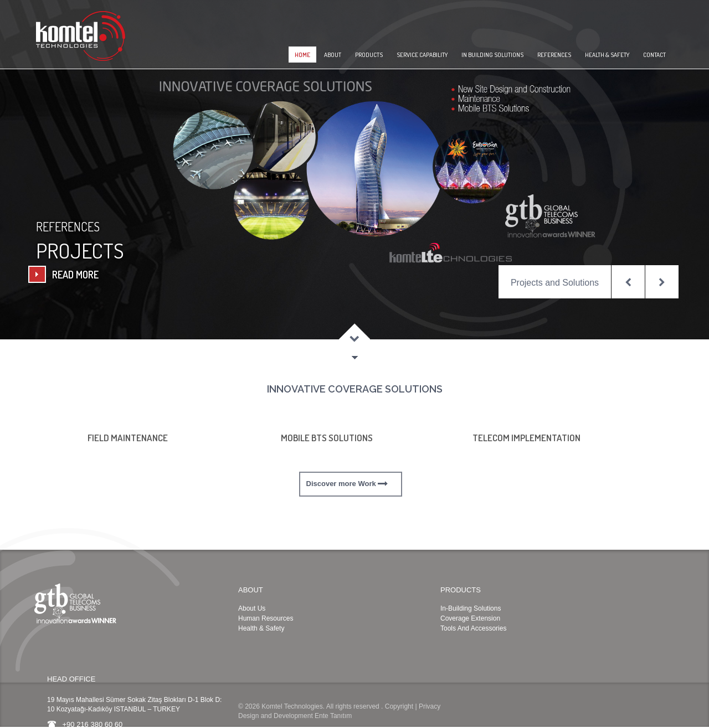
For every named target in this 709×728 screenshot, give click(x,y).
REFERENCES (554, 55)
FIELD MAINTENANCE (128, 438)
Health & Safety (261, 628)
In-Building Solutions (471, 608)
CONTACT (654, 55)
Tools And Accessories (473, 628)
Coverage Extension (470, 618)
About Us (252, 608)
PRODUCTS (369, 55)
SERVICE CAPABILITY (422, 55)
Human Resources (266, 618)
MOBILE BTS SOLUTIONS (327, 438)
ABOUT (333, 55)
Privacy (430, 706)
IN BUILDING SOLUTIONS (492, 55)
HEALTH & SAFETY (607, 55)
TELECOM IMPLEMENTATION (526, 438)
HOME (302, 55)
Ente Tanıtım (333, 716)
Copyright (399, 706)
